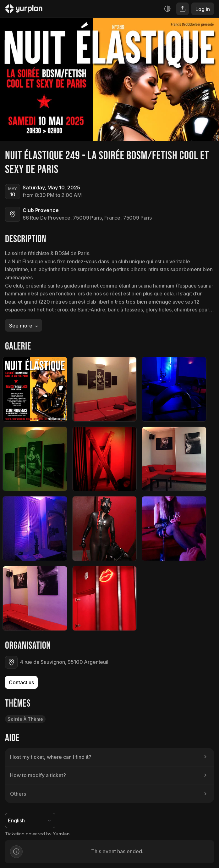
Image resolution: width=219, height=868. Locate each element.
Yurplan (61, 834)
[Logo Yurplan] (24, 10)
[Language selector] (30, 820)
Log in (203, 9)
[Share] (183, 9)
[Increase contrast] (167, 9)
